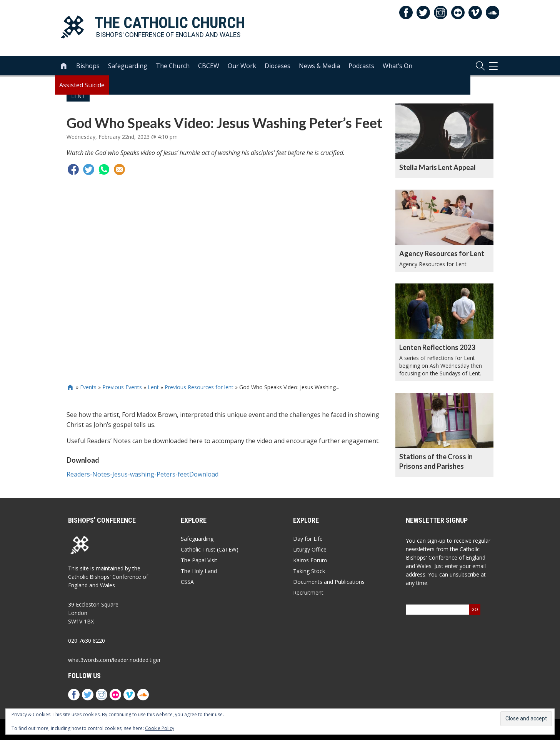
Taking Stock (309, 571)
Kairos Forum (310, 560)
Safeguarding (128, 66)
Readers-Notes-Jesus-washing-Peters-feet (128, 474)
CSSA (187, 582)
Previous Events (122, 387)
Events (88, 387)
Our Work (242, 66)
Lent (153, 387)
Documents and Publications (329, 582)
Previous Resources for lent (199, 387)
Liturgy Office (310, 549)
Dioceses (277, 66)
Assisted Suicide (82, 85)
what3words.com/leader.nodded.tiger (114, 660)
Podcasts (361, 66)
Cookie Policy (160, 728)
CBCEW (209, 66)
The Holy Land (199, 571)
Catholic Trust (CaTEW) (210, 549)
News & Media (319, 66)
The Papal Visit (199, 560)
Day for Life (308, 539)
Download (204, 474)
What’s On (397, 66)
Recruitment (308, 592)
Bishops (88, 66)
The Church (173, 66)
